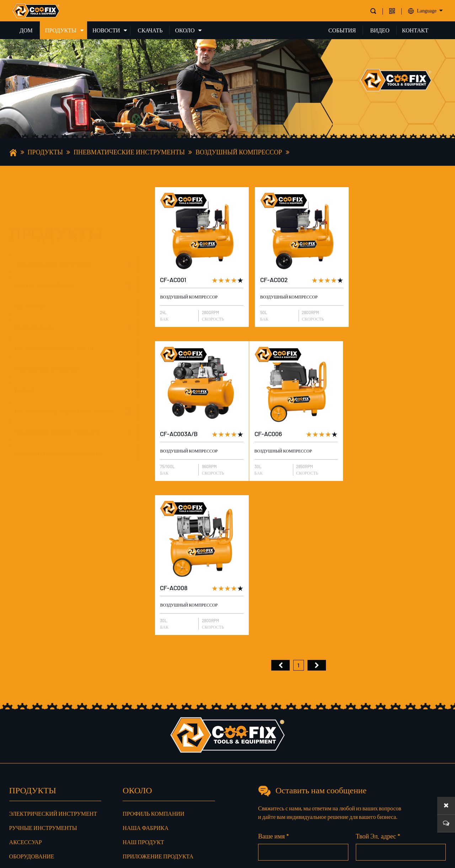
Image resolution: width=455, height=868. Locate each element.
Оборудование (35, 292)
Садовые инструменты (47, 334)
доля (134, 766)
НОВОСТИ (106, 30)
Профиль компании (153, 658)
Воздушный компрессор (239, 152)
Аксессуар (29, 271)
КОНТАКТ (415, 30)
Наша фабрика (146, 672)
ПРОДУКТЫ (61, 30)
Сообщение (421, 790)
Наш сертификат (149, 715)
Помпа (24, 355)
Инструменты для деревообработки (64, 399)
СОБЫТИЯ (342, 30)
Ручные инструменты (45, 250)
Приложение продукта (158, 701)
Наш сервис (141, 743)
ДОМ (26, 30)
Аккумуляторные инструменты (59, 441)
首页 (280, 510)
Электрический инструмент (53, 229)
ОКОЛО (185, 30)
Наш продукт (143, 686)
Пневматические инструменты (129, 152)
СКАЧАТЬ (150, 30)
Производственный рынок (164, 729)
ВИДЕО (380, 30)
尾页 (317, 510)
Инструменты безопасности (54, 313)
